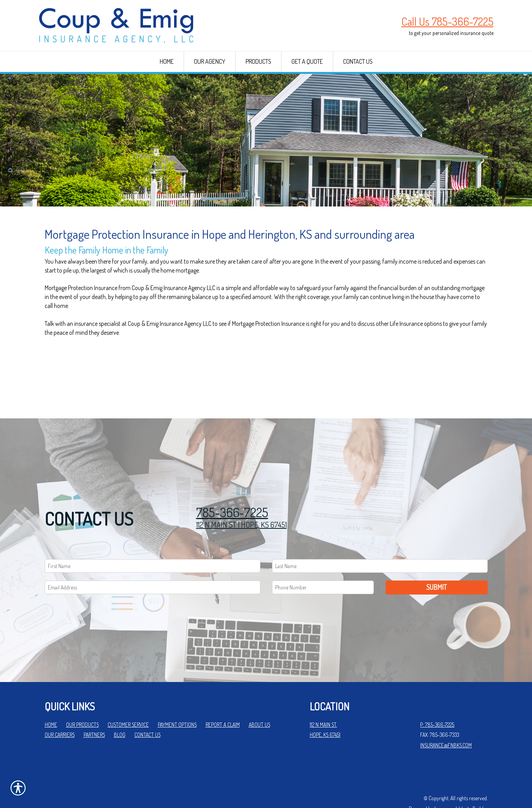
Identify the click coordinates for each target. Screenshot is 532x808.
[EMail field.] (153, 562)
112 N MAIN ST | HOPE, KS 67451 (242, 499)
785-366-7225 (232, 487)
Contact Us (147, 709)
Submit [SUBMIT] (437, 562)
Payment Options (177, 699)
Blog (120, 709)
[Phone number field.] (323, 562)
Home (51, 699)
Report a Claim (223, 699)
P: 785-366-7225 (437, 699)
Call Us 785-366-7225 (447, 21)
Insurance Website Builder (461, 783)
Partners (94, 709)
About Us (259, 699)
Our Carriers (60, 709)
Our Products (82, 699)
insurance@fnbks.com (446, 720)
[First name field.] (153, 541)
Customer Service (128, 699)
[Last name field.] (380, 541)
